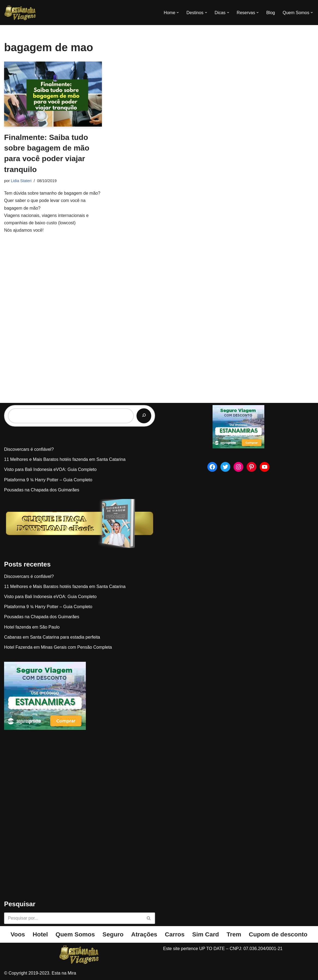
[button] (178, 13)
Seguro (113, 934)
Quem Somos (75, 934)
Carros (175, 934)
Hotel (40, 934)
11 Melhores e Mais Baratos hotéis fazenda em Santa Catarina (65, 459)
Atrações (144, 934)
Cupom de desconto (278, 934)
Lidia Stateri (21, 181)
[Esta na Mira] (20, 13)
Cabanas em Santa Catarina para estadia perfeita (52, 637)
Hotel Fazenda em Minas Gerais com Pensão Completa (58, 647)
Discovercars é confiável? (29, 449)
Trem (234, 934)
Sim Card (205, 934)
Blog (271, 13)
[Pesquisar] (144, 416)
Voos (18, 934)
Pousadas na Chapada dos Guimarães (42, 490)
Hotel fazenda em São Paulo (32, 627)
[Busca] (73, 918)
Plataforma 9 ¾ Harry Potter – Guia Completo (48, 480)
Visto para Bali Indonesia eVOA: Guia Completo (50, 469)
